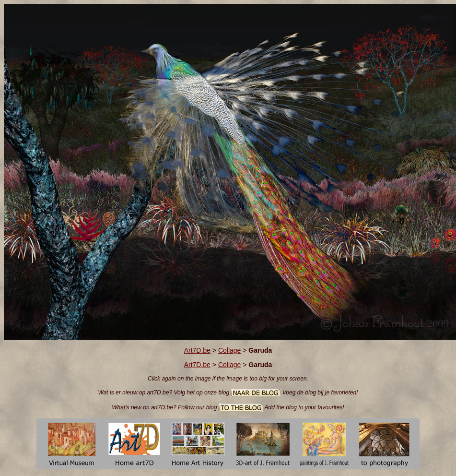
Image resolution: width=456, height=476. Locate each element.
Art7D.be (197, 350)
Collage (229, 350)
